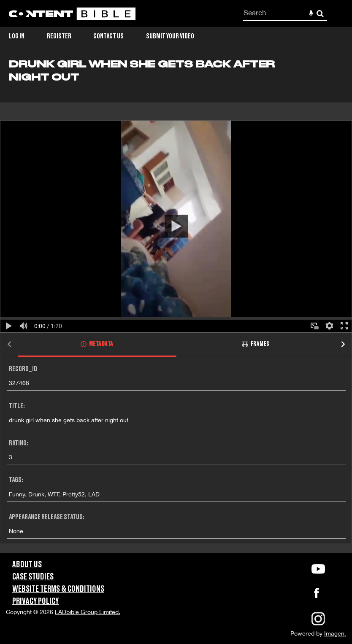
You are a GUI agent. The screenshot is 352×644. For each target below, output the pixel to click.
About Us (27, 565)
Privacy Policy (35, 601)
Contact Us (108, 36)
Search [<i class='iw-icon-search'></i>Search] (320, 13)
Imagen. (335, 633)
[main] (176, 306)
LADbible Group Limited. (88, 612)
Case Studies (33, 577)
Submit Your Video (170, 36)
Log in (17, 36)
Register (59, 36)
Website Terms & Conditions (58, 589)
